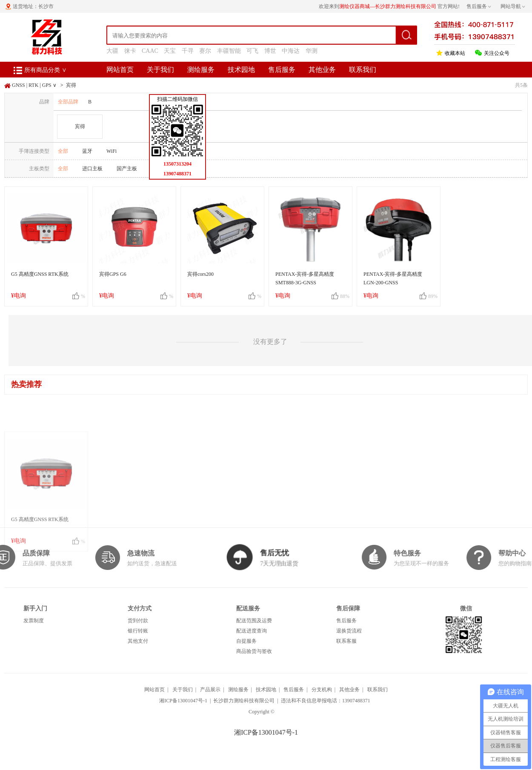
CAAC (150, 51)
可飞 (252, 51)
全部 (63, 151)
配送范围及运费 (254, 621)
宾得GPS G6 (113, 274)
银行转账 (138, 631)
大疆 (112, 51)
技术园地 (241, 70)
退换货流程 (349, 631)
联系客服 (346, 641)
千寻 (188, 51)
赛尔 (205, 51)
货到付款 (138, 621)
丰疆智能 (229, 51)
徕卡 (130, 51)
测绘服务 (201, 70)
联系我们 (363, 70)
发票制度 (34, 621)
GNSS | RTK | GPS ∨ (34, 85)
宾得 (71, 85)
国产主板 (127, 169)
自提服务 (246, 641)
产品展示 (210, 690)
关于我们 (160, 70)
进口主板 (92, 169)
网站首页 (120, 70)
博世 (270, 51)
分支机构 (322, 690)
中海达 (291, 51)
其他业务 (322, 70)
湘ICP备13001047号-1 (183, 701)
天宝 (170, 51)
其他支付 (138, 641)
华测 (312, 51)
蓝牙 (87, 151)
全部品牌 (68, 102)
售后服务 (282, 70)
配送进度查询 (252, 631)
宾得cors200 (200, 274)
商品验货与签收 (254, 651)
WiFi (112, 151)
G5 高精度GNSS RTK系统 (40, 274)
